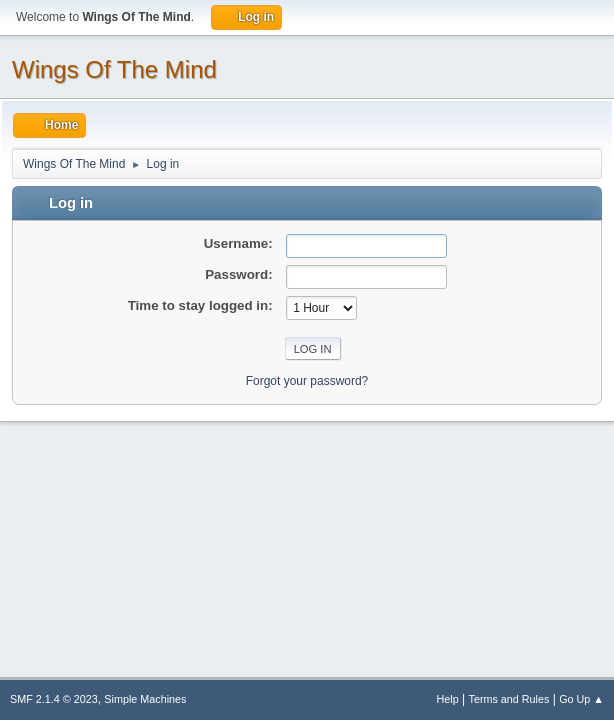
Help (448, 699)
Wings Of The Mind (114, 69)
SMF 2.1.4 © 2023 (54, 699)
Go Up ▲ (581, 699)
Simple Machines (145, 699)
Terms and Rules (509, 699)
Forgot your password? (307, 381)
